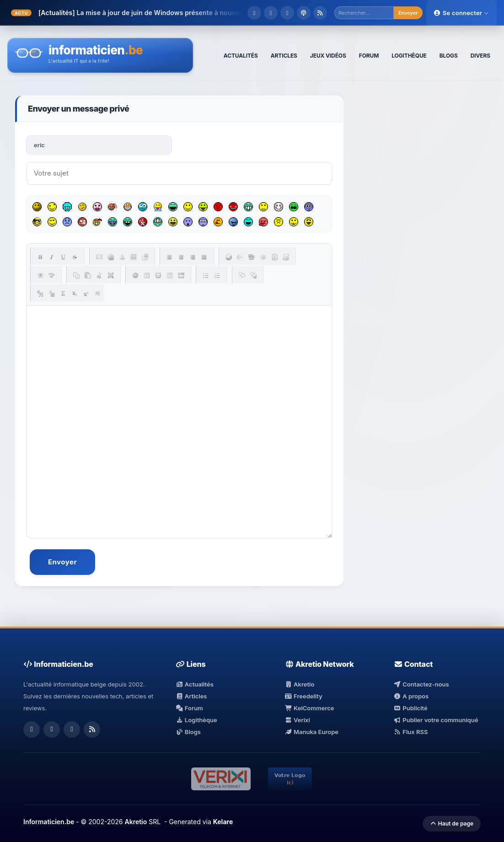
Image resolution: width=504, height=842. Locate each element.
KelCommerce (310, 708)
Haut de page (452, 823)
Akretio (300, 684)
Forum (189, 708)
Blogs (188, 732)
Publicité (411, 708)
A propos (411, 696)
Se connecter (461, 13)
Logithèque (196, 720)
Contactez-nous (421, 684)
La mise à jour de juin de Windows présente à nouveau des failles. (180, 13)
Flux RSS (411, 732)
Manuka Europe (312, 732)
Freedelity (304, 696)
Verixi (298, 720)
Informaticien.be (49, 822)
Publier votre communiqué (436, 720)
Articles (191, 696)
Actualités (194, 684)
